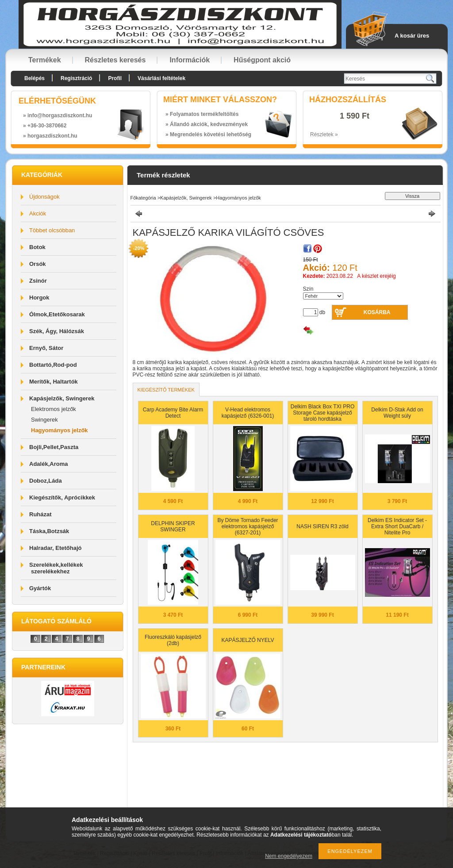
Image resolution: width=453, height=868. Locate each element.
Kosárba (377, 312)
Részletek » (324, 134)
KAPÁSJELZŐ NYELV (248, 640)
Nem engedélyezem (289, 856)
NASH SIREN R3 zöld (322, 526)
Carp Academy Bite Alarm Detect (173, 413)
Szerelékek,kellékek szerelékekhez (56, 568)
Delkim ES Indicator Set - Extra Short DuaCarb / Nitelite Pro (397, 526)
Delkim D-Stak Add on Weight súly (397, 413)
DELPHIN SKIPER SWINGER (173, 526)
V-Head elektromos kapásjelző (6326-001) (248, 413)
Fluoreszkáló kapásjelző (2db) (173, 640)
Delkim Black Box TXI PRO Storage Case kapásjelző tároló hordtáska (322, 413)
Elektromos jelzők (54, 409)
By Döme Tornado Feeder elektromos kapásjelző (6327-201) (248, 526)
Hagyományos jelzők (60, 430)
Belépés (35, 78)
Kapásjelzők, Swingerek (186, 198)
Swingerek (44, 420)
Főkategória (143, 198)
